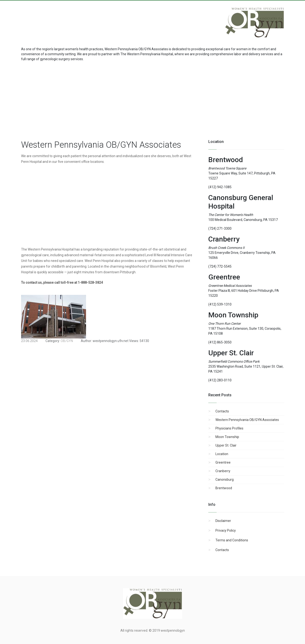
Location (222, 454)
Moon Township (227, 437)
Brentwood (224, 488)
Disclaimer (223, 521)
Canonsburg (225, 480)
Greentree (223, 462)
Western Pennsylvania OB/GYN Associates (247, 420)
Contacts (222, 411)
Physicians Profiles (229, 428)
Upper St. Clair (226, 445)
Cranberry (223, 471)
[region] (153, 100)
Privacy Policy (226, 530)
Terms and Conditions (232, 540)
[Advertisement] (59, 20)
